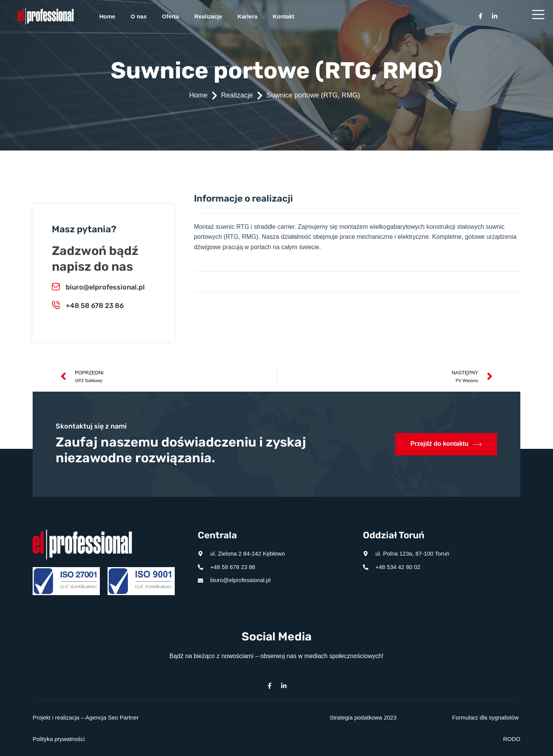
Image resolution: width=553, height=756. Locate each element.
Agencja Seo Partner (112, 717)
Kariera (248, 16)
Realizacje (208, 16)
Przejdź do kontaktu (446, 444)
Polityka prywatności (59, 739)
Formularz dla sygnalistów (485, 717)
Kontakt (283, 16)
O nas (139, 16)
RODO (512, 739)
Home (107, 16)
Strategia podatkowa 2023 (363, 717)
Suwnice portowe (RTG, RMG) (313, 95)
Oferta (171, 16)
